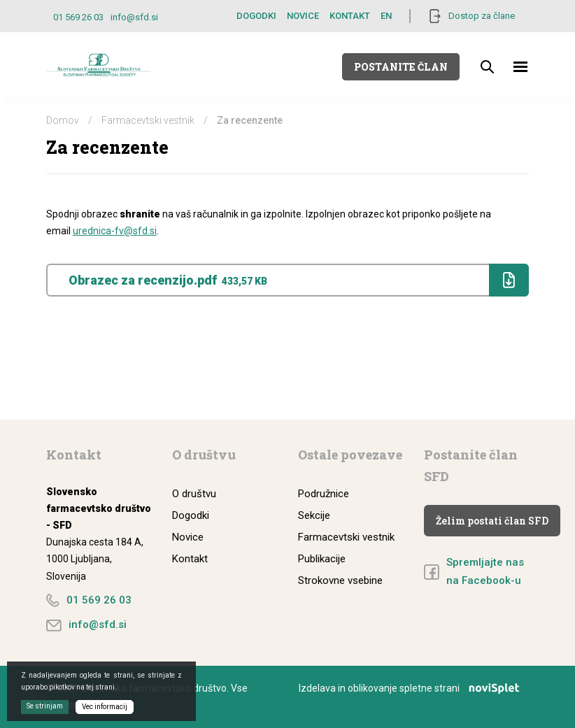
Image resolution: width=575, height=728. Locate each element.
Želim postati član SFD (492, 521)
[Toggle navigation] (521, 67)
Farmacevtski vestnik (148, 120)
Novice (303, 16)
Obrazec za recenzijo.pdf (298, 280)
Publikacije (322, 559)
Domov (63, 120)
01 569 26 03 (78, 17)
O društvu (194, 494)
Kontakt (350, 16)
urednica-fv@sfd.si (115, 231)
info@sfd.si (134, 17)
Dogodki (256, 16)
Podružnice (324, 494)
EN (386, 16)
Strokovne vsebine (340, 580)
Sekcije (314, 515)
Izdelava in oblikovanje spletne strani (414, 688)
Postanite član (401, 67)
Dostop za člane (482, 16)
